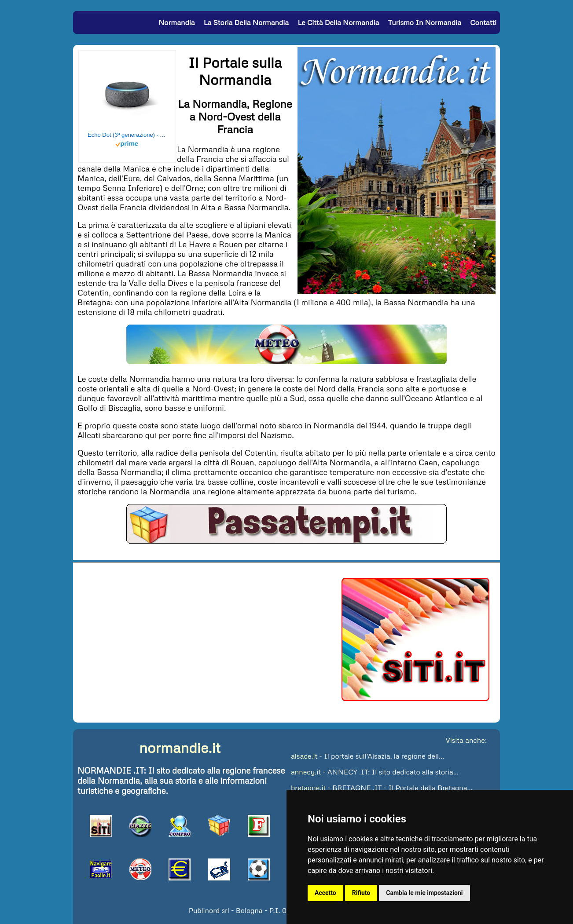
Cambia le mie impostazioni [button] (424, 893)
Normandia (176, 22)
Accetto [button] (325, 893)
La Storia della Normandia (246, 22)
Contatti (483, 22)
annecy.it (306, 772)
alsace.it (304, 756)
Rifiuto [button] (361, 893)
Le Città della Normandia (338, 22)
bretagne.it (308, 788)
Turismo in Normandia (425, 22)
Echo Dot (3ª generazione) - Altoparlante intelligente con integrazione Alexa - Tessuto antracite (127, 135)
